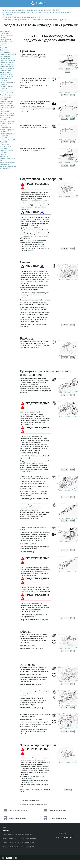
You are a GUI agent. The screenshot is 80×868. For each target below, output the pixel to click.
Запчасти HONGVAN (11, 847)
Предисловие (4, 34)
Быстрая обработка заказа (58, 811)
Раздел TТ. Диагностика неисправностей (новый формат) (8, 56)
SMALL (61, 69)
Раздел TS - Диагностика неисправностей (5, 50)
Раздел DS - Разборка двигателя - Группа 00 (7, 61)
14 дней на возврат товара (58, 818)
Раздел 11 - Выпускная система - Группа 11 (8, 123)
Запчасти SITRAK (28, 847)
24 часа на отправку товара (19, 811)
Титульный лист (5, 32)
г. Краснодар (62, 833)
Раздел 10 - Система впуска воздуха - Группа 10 (7, 117)
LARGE (74, 69)
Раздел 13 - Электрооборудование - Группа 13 (8, 134)
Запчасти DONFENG (30, 839)
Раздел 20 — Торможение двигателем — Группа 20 (7, 157)
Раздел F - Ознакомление (5, 45)
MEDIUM (68, 69)
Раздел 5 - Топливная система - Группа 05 (7, 92)
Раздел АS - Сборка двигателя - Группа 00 (7, 65)
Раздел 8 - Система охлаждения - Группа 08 (7, 107)
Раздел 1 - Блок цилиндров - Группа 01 (8, 74)
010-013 (30, 250)
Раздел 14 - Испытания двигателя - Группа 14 (8, 139)
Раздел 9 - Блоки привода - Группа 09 (7, 112)
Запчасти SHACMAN (11, 843)
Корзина (71, 4)
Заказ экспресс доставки (18, 818)
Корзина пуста (73, 6)
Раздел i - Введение (7, 36)
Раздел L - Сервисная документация (7, 163)
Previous (65, 95)
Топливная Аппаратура (12, 834)
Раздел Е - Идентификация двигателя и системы (7, 40)
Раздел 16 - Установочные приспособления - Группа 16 (6, 145)
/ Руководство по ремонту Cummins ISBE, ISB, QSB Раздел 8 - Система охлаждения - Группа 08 (34, 20)
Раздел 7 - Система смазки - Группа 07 (7, 102)
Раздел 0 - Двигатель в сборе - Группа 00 (8, 69)
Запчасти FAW (27, 834)
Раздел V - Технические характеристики (8, 168)
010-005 (42, 246)
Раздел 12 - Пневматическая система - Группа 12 (7, 128)
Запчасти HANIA (28, 843)
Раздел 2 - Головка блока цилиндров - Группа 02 (6, 79)
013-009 (41, 242)
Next (68, 71)
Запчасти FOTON (9, 839)
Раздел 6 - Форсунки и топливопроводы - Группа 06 (8, 97)
